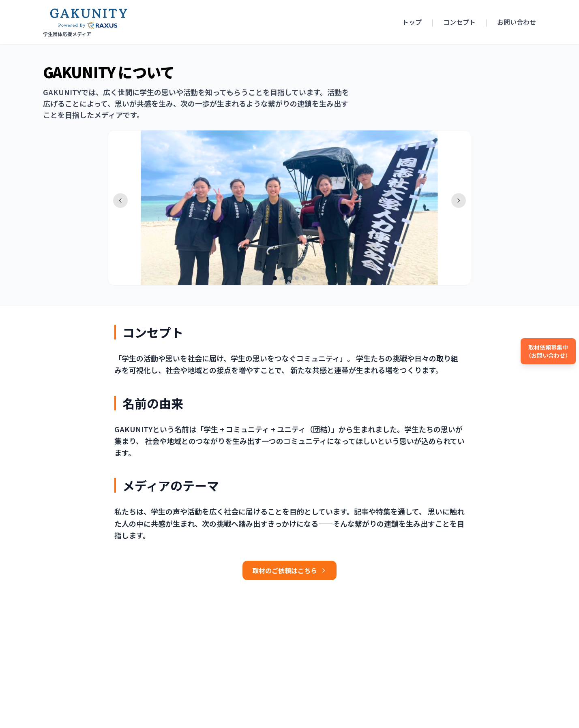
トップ (412, 22)
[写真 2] (282, 278)
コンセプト (459, 22)
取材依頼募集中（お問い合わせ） (548, 351)
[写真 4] (297, 278)
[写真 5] (304, 278)
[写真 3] (289, 278)
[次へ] (459, 201)
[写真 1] (275, 278)
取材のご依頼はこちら (289, 570)
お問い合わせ (517, 22)
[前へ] (120, 201)
